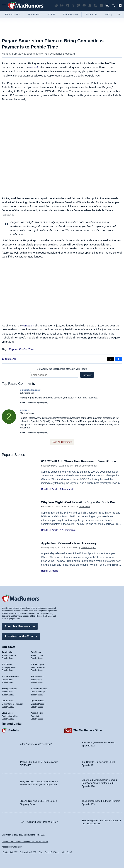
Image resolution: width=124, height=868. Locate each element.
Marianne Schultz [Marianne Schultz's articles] (39, 689)
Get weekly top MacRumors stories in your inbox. (62, 369)
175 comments (68, 530)
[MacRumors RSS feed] (96, 5)
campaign (28, 325)
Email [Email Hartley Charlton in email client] (4, 694)
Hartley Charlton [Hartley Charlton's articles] (9, 689)
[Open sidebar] (120, 6)
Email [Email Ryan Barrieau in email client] (33, 707)
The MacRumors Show (88, 730)
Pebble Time (27, 349)
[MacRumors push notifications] (90, 5)
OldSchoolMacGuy (30, 390)
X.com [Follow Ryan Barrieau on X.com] (40, 707)
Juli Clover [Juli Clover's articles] (7, 664)
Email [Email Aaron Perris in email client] (33, 719)
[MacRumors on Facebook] (68, 5)
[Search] (115, 6)
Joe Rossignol (89, 466)
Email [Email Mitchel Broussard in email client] (4, 682)
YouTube (13, 730)
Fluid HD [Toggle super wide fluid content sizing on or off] (49, 852)
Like (36, 402)
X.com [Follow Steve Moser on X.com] (11, 719)
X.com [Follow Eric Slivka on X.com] (40, 658)
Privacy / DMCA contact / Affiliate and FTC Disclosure (25, 842)
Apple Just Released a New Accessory (69, 543)
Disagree (43, 402)
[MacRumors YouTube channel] (84, 5)
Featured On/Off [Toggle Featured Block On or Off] (10, 852)
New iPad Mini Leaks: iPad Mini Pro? (39, 822)
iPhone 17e (91, 14)
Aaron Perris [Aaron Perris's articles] (37, 713)
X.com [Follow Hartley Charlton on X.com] (11, 694)
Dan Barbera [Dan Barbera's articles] (8, 701)
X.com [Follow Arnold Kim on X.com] (11, 658)
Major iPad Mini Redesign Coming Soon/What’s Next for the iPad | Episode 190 (99, 783)
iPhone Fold (34, 14)
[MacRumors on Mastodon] (78, 5)
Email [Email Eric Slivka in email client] (33, 658)
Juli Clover (85, 506)
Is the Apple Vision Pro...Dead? (36, 744)
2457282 (24, 410)
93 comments (67, 489)
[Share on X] (110, 359)
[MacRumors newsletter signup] (101, 5)
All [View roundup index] (120, 14)
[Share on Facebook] (119, 359)
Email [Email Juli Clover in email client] (4, 670)
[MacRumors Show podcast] (56, 5)
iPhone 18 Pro (13, 14)
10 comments (9, 359)
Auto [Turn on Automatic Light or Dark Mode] (57, 852)
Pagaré (34, 67)
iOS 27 (52, 14)
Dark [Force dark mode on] (69, 852)
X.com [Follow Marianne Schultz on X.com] (40, 694)
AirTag (109, 14)
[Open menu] (4, 5)
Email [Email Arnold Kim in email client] (4, 658)
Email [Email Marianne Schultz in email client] (33, 694)
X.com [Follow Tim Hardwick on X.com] (40, 682)
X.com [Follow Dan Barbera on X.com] (11, 707)
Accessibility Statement (12, 847)
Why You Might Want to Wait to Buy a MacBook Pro (78, 502)
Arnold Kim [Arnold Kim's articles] (7, 652)
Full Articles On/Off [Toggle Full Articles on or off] (28, 852)
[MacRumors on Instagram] (62, 5)
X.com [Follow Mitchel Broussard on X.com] (11, 682)
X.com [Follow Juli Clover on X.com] (11, 670)
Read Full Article (50, 489)
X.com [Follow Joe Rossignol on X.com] (40, 670)
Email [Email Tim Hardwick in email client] (33, 682)
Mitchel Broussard (64, 54)
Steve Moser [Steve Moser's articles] (8, 713)
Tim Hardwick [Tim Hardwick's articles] (37, 676)
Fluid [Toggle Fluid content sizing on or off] (41, 852)
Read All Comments (62, 442)
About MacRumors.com (20, 626)
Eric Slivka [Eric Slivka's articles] (36, 652)
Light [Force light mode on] (63, 852)
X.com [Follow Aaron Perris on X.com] (40, 719)
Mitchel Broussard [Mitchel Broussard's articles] (10, 676)
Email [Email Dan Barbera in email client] (4, 707)
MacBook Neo (70, 14)
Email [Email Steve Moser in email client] (4, 719)
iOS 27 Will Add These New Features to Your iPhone (79, 461)
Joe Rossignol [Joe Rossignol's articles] (38, 664)
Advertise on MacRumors (21, 636)
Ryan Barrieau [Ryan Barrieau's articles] (38, 701)
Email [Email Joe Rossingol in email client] (33, 670)
